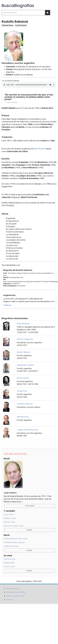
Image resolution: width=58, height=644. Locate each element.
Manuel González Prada (14, 526)
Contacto (10, 600)
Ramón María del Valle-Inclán (16, 539)
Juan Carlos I (9, 514)
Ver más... (30, 530)
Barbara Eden (9, 563)
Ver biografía (30, 506)
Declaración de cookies (16, 592)
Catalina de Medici (11, 546)
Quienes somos (13, 588)
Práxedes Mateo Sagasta (14, 542)
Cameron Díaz (10, 559)
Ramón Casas (10, 522)
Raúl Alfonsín (39, 149)
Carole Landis (9, 566)
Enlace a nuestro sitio (15, 596)
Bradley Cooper (10, 518)
